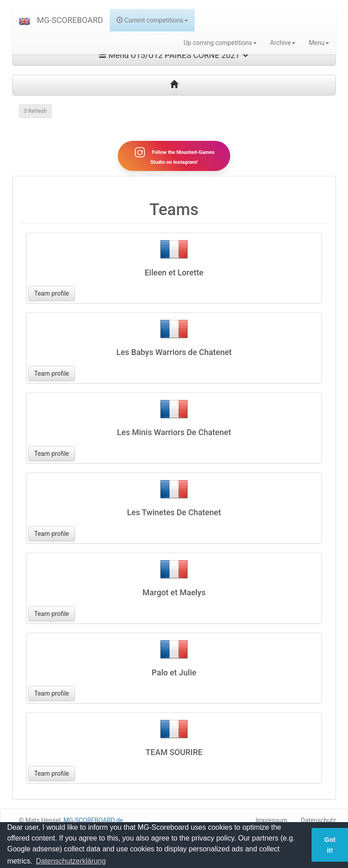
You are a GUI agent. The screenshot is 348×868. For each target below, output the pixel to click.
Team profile (52, 293)
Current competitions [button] (152, 20)
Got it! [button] (330, 845)
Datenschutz (318, 820)
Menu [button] (319, 43)
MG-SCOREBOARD (70, 20)
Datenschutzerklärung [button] (71, 861)
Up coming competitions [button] (220, 43)
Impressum (272, 820)
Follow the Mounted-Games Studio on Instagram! (174, 156)
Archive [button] (283, 43)
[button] (25, 20)
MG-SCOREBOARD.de (93, 820)
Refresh (35, 111)
